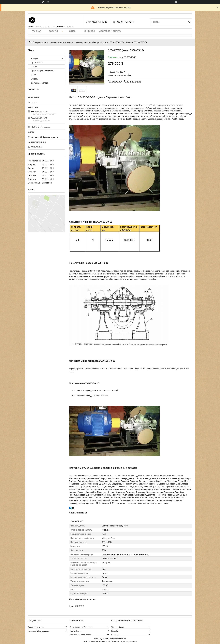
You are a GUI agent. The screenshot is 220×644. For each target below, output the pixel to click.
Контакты (89, 31)
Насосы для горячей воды (87, 42)
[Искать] (190, 22)
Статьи (34, 67)
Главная (37, 31)
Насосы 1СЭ (107, 42)
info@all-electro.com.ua (40, 127)
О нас (72, 31)
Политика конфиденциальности (125, 641)
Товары (53, 31)
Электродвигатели (36, 627)
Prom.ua (123, 639)
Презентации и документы (43, 71)
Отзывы (35, 79)
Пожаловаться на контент (100, 641)
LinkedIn (115, 631)
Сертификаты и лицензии (81, 627)
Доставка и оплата (110, 31)
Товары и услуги (40, 42)
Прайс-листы (37, 62)
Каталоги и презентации (80, 635)
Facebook (115, 635)
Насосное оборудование (61, 42)
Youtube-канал (118, 627)
